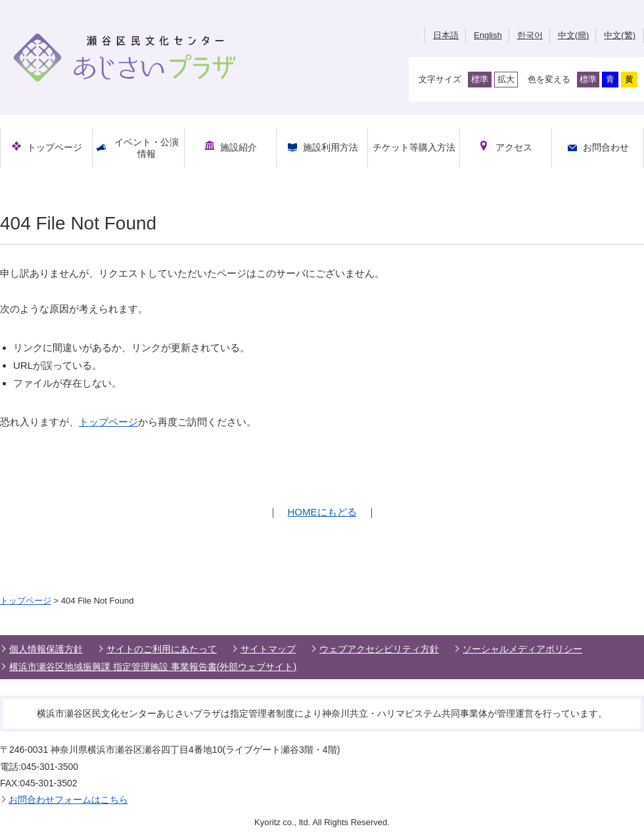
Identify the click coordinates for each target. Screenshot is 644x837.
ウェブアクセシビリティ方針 (379, 649)
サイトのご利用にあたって (162, 649)
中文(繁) (620, 35)
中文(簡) (574, 35)
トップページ (108, 422)
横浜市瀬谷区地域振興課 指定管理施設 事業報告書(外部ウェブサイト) (153, 667)
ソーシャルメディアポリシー (522, 649)
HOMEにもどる (322, 512)
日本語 (446, 35)
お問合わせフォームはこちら (68, 800)
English (488, 35)
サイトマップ (268, 649)
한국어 (530, 35)
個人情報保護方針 (46, 649)
